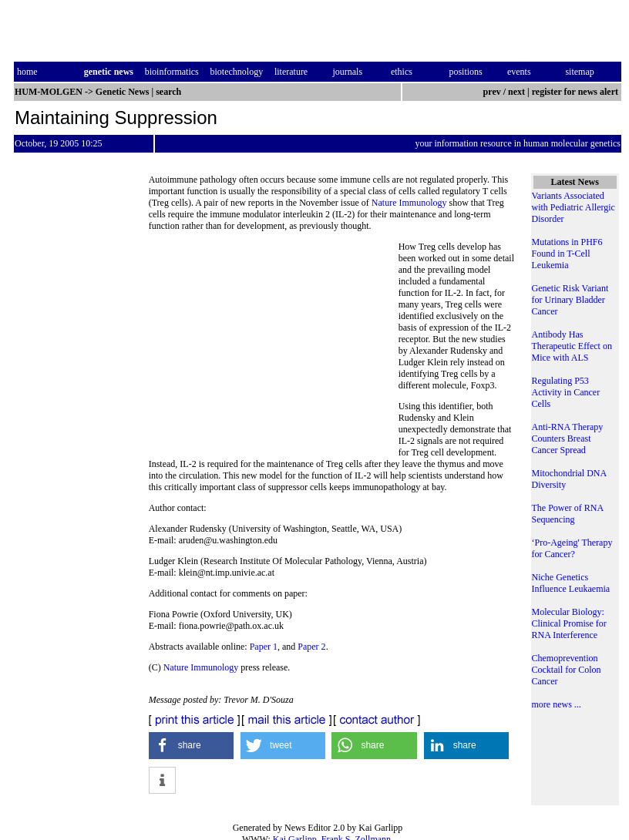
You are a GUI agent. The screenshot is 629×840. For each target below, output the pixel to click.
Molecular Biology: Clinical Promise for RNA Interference (569, 623)
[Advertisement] (274, 347)
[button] (192, 746)
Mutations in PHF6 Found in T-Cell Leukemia (567, 254)
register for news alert (576, 92)
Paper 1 (264, 647)
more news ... (557, 704)
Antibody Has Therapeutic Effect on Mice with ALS (572, 346)
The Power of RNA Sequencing (568, 514)
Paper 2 (311, 647)
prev (492, 92)
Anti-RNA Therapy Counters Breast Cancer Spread (568, 438)
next (516, 92)
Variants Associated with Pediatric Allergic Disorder (573, 207)
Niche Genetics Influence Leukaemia (571, 583)
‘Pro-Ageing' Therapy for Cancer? (572, 548)
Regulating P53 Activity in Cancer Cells (566, 392)
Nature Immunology (409, 203)
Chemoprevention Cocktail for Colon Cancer (567, 670)
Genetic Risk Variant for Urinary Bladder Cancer (570, 300)
